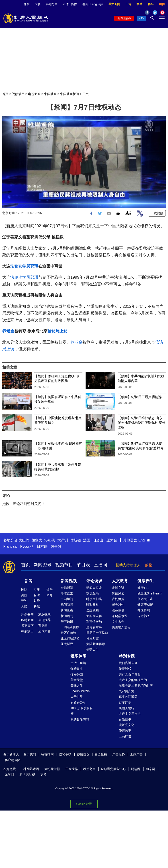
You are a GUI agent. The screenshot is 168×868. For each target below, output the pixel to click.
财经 (37, 601)
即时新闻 (27, 620)
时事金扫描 (94, 599)
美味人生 (77, 685)
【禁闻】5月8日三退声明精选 (140, 397)
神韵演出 (27, 631)
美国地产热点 (121, 627)
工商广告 (125, 736)
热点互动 (92, 593)
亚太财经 (67, 644)
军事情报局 (94, 622)
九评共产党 (127, 691)
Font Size (128, 213)
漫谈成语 (118, 610)
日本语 (42, 546)
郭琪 (34, 266)
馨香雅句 (118, 605)
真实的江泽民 (128, 697)
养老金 (8, 331)
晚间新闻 (67, 605)
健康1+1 (143, 588)
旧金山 (98, 540)
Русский (27, 546)
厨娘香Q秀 (78, 702)
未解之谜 (118, 588)
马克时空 (92, 638)
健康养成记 (145, 605)
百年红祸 (125, 702)
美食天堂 (77, 680)
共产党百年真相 (130, 674)
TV (142, 18)
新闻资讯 (43, 565)
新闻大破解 (94, 616)
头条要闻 (27, 614)
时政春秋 (92, 605)
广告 (128, 4)
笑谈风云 (118, 593)
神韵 (27, 4)
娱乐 (49, 590)
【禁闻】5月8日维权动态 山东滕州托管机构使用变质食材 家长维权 (141, 423)
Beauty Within (80, 691)
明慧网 (136, 769)
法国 (87, 540)
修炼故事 (125, 730)
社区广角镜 (68, 633)
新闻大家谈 (94, 588)
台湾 (37, 595)
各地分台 (52, 4)
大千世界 (77, 697)
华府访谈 (67, 622)
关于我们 (30, 754)
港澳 (37, 590)
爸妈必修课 (120, 616)
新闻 (29, 581)
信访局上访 (57, 331)
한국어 (56, 546)
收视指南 (47, 754)
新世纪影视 (27, 775)
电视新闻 (34, 94)
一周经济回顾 (70, 627)
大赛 (38, 4)
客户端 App (13, 760)
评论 (24, 601)
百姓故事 (125, 719)
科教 (37, 606)
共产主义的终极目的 (133, 680)
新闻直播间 (125, 18)
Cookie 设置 (84, 804)
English (144, 540)
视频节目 (18, 94)
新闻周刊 (67, 616)
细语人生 (92, 650)
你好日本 (77, 669)
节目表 (83, 565)
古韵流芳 (118, 599)
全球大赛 (44, 631)
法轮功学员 (20, 266)
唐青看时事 (94, 627)
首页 (5, 94)
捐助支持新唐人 (128, 565)
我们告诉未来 (128, 663)
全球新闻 (67, 588)
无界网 (9, 775)
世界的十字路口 (97, 633)
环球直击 (67, 593)
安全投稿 (101, 754)
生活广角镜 (78, 663)
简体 (74, 4)
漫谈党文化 (127, 725)
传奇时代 (125, 669)
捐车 (151, 4)
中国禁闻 (50, 94)
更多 (43, 775)
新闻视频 (69, 581)
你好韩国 (77, 674)
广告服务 (119, 754)
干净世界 (72, 769)
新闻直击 (67, 610)
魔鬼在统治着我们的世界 (136, 685)
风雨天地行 (127, 708)
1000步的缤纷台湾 (82, 711)
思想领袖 (92, 610)
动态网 (150, 769)
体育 (49, 595)
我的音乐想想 (80, 719)
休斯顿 (76, 540)
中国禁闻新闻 (70, 94)
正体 (66, 4)
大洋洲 (63, 540)
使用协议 (83, 754)
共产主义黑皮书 (130, 714)
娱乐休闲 (78, 656)
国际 (24, 590)
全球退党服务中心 (113, 769)
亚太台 (112, 540)
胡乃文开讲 (145, 599)
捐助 (139, 4)
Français (10, 546)
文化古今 (118, 622)
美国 (24, 595)
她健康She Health (150, 593)
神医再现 (144, 610)
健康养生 (145, 581)
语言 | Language (93, 4)
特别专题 (127, 656)
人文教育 (120, 581)
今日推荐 (44, 620)
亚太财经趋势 (70, 638)
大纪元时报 (52, 769)
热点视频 (44, 614)
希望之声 (89, 769)
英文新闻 (114, 4)
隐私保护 (65, 754)
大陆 (24, 606)
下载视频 (157, 213)
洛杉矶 (50, 540)
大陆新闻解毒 (96, 644)
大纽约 (24, 540)
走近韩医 (144, 616)
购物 (162, 4)
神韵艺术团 (31, 769)
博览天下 (27, 626)
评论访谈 (94, 581)
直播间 (100, 565)
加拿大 (37, 540)
